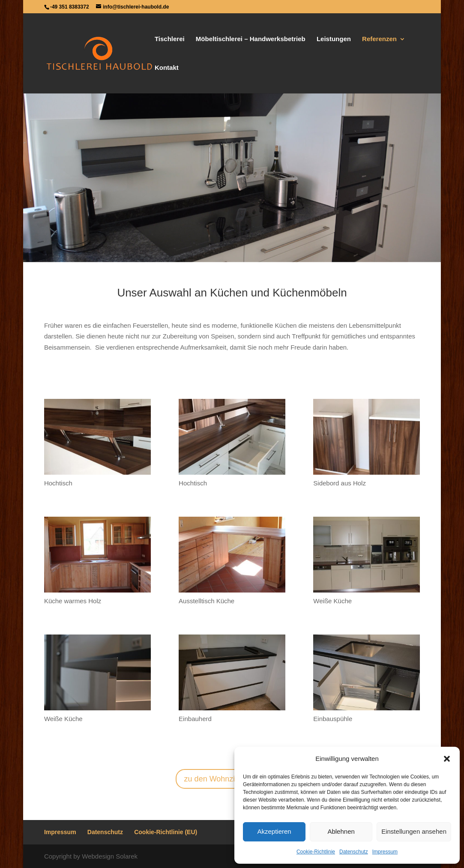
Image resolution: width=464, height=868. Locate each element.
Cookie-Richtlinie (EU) (166, 832)
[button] (447, 759)
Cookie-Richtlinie (316, 852)
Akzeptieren (274, 831)
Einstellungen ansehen (414, 831)
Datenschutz (354, 852)
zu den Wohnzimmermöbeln (232, 779)
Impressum (385, 852)
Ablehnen (341, 831)
